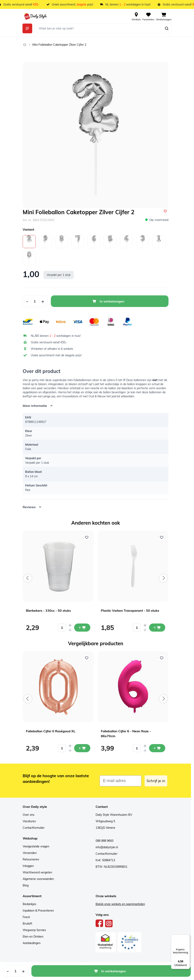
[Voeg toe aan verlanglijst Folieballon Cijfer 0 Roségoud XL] (87, 658)
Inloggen (28, 866)
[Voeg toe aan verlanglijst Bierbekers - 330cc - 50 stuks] (87, 537)
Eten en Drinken (33, 937)
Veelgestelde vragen (36, 846)
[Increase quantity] (70, 625)
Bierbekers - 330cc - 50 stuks (48, 610)
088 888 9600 (104, 841)
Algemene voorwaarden (38, 879)
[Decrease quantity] (70, 630)
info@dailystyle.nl (107, 847)
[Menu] (188, 937)
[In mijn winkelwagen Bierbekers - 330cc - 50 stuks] (82, 628)
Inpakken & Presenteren (38, 911)
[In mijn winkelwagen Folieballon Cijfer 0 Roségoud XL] (82, 748)
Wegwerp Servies (34, 930)
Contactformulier (34, 828)
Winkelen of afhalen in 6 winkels (52, 349)
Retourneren (31, 859)
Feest (26, 917)
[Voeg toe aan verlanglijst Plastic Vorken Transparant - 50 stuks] (162, 537)
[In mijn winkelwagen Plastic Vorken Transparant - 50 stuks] (157, 628)
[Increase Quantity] (43, 301)
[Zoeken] (167, 28)
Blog (26, 885)
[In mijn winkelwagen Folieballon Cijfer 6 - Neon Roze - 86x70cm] (157, 748)
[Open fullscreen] (96, 135)
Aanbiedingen (32, 943)
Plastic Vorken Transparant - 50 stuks (130, 610)
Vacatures (29, 821)
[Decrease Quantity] (27, 301)
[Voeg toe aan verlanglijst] (165, 211)
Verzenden (30, 853)
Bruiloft (27, 924)
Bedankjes (29, 904)
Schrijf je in (156, 781)
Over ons (29, 815)
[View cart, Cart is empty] (164, 16)
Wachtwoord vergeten (37, 872)
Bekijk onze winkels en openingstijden (120, 904)
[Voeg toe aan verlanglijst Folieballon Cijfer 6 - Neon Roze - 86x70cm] (162, 658)
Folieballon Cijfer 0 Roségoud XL (51, 731)
